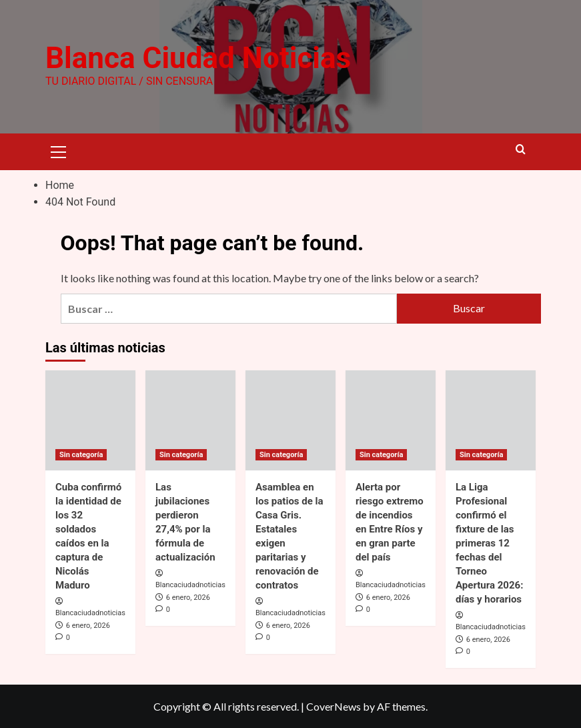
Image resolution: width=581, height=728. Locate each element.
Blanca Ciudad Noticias (198, 58)
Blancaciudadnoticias (90, 613)
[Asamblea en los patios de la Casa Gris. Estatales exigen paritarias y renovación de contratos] (290, 420)
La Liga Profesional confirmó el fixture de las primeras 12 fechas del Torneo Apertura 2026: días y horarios (489, 542)
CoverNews (334, 706)
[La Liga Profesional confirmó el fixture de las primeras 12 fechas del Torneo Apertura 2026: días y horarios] (491, 420)
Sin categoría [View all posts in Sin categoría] (81, 454)
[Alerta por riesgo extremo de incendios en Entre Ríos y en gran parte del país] (391, 420)
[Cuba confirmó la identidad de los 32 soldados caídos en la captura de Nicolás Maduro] (90, 420)
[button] (59, 150)
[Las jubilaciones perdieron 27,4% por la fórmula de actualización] (190, 420)
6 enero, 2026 (88, 626)
